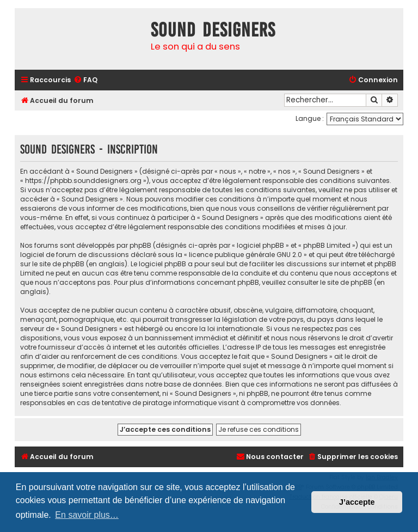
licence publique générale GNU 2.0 (245, 255)
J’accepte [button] (357, 502)
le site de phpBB (58, 264)
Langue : (310, 118)
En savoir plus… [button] (87, 515)
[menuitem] (85, 80)
